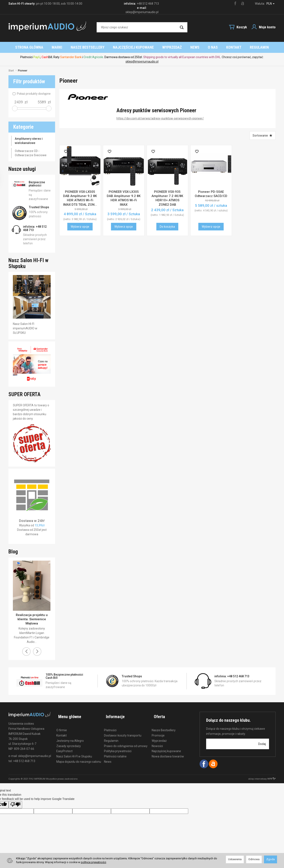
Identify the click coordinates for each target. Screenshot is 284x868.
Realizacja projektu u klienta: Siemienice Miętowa (32, 619)
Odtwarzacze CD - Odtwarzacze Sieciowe (31, 153)
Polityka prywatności (118, 746)
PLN (270, 4)
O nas (238, 47)
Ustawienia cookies (21, 724)
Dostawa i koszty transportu (123, 731)
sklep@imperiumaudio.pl (142, 62)
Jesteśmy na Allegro (70, 736)
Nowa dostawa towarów (168, 752)
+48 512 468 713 (148, 4)
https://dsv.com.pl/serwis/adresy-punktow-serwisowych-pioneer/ (160, 118)
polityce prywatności (93, 862)
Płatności (110, 725)
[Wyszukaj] (182, 27)
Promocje (158, 731)
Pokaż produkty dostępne (32, 94)
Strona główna (55, 47)
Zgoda (270, 859)
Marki (82, 47)
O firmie (62, 725)
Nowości (157, 741)
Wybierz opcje (80, 227)
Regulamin (111, 736)
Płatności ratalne (115, 752)
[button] (26, 652)
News (220, 47)
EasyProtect (64, 746)
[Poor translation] (15, 805)
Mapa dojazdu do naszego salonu (79, 757)
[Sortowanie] (262, 136)
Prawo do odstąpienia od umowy (126, 741)
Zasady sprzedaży (69, 741)
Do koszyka (167, 227)
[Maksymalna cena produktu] (42, 102)
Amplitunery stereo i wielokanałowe (29, 141)
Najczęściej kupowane (159, 47)
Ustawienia (235, 859)
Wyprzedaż (198, 47)
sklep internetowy (262, 779)
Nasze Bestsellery (113, 47)
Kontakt (62, 731)
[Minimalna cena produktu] (19, 102)
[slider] (15, 108)
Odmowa (254, 859)
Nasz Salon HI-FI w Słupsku (74, 752)
